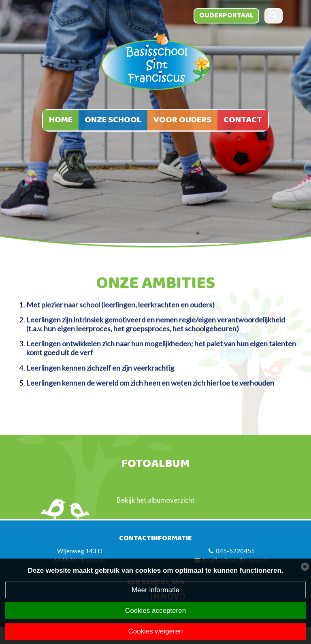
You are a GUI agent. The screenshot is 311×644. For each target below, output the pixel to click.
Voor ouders (182, 120)
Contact (243, 120)
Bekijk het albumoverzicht (156, 500)
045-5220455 (235, 551)
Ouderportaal (226, 15)
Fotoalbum (155, 464)
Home (61, 120)
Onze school (113, 120)
